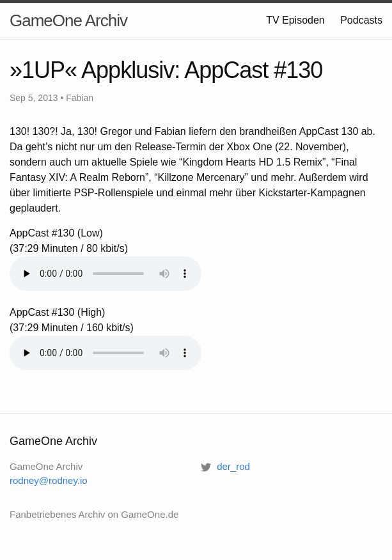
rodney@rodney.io (49, 480)
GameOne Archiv (68, 20)
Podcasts (361, 20)
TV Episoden (295, 20)
